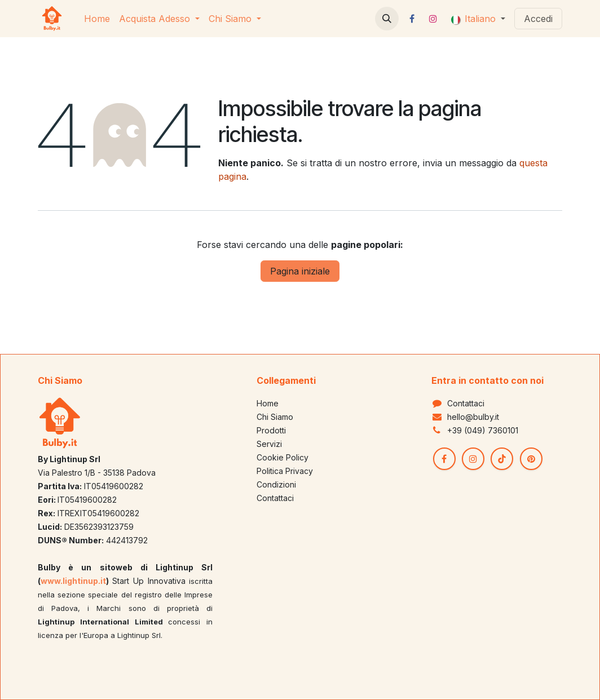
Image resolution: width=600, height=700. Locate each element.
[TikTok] (502, 459)
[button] (387, 19)
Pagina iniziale (300, 271)
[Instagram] (433, 19)
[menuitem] (97, 19)
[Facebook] (412, 19)
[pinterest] (531, 459)
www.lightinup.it (73, 581)
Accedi (538, 19)
